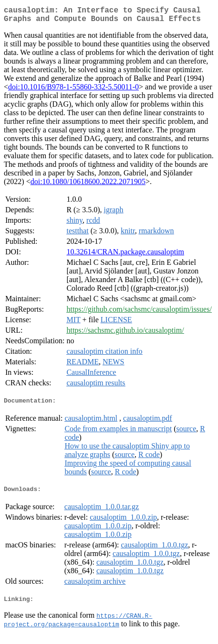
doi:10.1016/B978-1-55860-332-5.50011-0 (73, 91)
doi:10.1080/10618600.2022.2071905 (88, 185)
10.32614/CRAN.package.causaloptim (125, 256)
